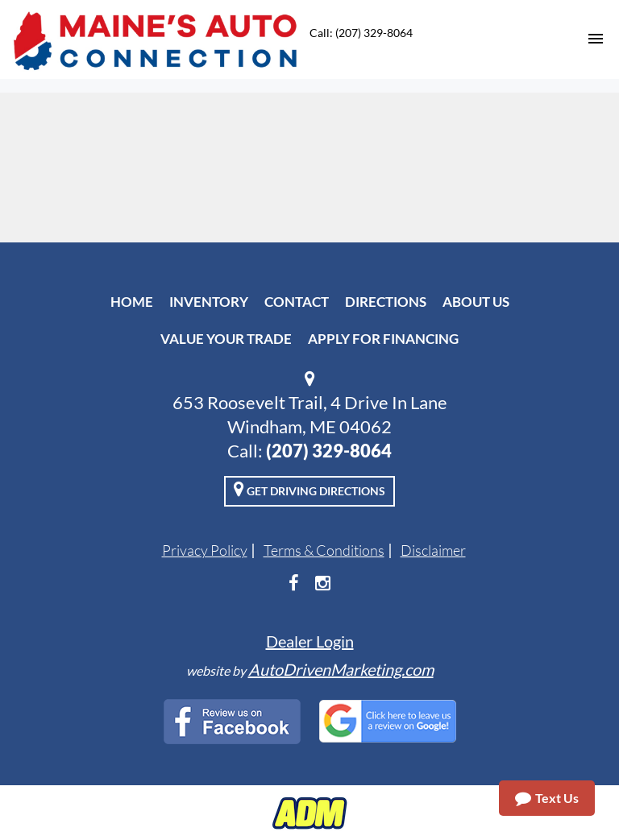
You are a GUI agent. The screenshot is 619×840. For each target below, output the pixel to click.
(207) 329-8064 (329, 451)
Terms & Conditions (324, 550)
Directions (386, 302)
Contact (297, 302)
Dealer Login (310, 641)
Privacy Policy (205, 550)
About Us (476, 302)
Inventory (209, 302)
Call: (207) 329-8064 (361, 33)
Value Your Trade (226, 339)
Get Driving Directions (309, 489)
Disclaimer (433, 550)
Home (132, 302)
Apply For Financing (383, 339)
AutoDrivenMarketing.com (341, 669)
